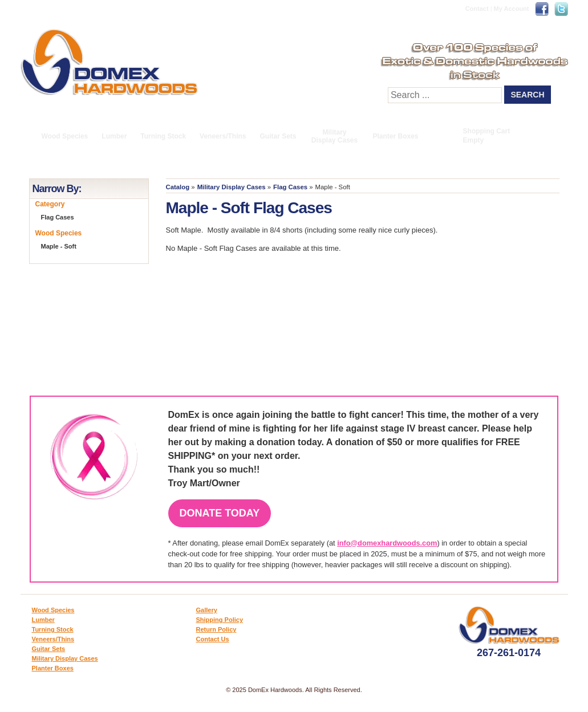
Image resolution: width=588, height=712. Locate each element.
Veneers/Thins (223, 136)
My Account (512, 9)
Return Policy (216, 629)
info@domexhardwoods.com (387, 543)
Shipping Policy (220, 620)
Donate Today (220, 513)
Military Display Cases (334, 136)
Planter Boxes (396, 136)
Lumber (114, 136)
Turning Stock (163, 136)
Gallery (207, 610)
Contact (477, 9)
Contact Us (213, 639)
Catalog (178, 187)
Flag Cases (290, 187)
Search (527, 95)
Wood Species (65, 136)
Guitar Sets (278, 136)
